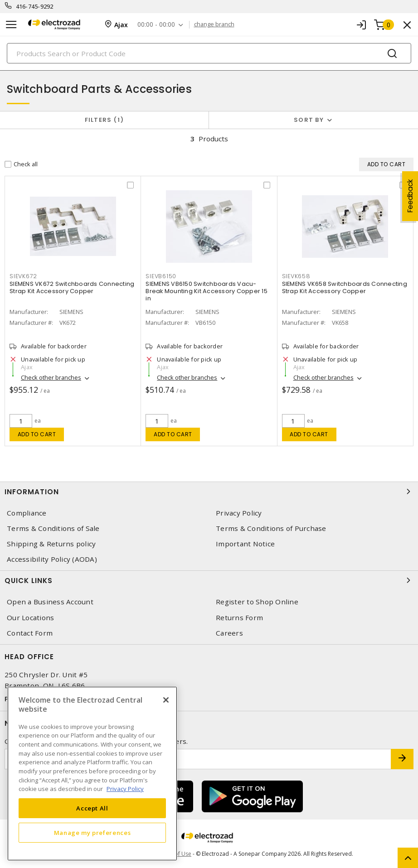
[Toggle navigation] (11, 25)
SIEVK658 (296, 276)
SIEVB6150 (161, 276)
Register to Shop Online (257, 602)
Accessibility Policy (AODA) (52, 559)
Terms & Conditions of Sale (53, 528)
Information (209, 492)
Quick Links (209, 580)
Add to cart (37, 434)
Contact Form (30, 633)
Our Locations (30, 618)
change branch (214, 24)
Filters (104, 120)
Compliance (27, 513)
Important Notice (245, 544)
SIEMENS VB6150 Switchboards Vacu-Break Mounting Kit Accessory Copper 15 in (207, 291)
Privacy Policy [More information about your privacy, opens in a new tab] (125, 789)
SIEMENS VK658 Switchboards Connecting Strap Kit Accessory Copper (345, 287)
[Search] (209, 53)
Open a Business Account (50, 602)
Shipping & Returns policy (51, 544)
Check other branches (51, 377)
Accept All (92, 808)
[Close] (166, 700)
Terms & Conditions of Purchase (271, 528)
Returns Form (239, 618)
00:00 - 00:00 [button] (156, 25)
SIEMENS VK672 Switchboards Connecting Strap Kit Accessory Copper (72, 287)
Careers (229, 633)
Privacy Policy (239, 513)
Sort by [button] (309, 120)
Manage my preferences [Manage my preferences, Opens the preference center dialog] (92, 833)
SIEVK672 (23, 276)
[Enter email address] (198, 759)
